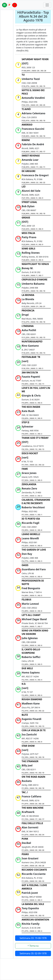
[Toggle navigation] (47, 5)
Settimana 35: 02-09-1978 (33, 953)
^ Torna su (33, 946)
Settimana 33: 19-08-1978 (33, 938)
